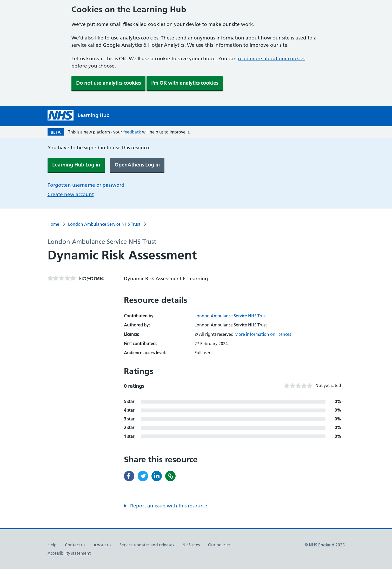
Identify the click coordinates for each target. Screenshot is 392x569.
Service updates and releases (147, 545)
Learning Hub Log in (76, 165)
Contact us (75, 545)
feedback (132, 132)
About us (102, 545)
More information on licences (263, 334)
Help (52, 545)
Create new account (71, 194)
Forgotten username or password (86, 185)
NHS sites (191, 545)
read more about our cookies (272, 59)
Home (53, 224)
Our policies (219, 545)
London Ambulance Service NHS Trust (105, 224)
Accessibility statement (69, 553)
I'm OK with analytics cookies (185, 83)
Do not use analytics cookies (108, 83)
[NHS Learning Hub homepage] (79, 115)
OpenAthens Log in (137, 165)
